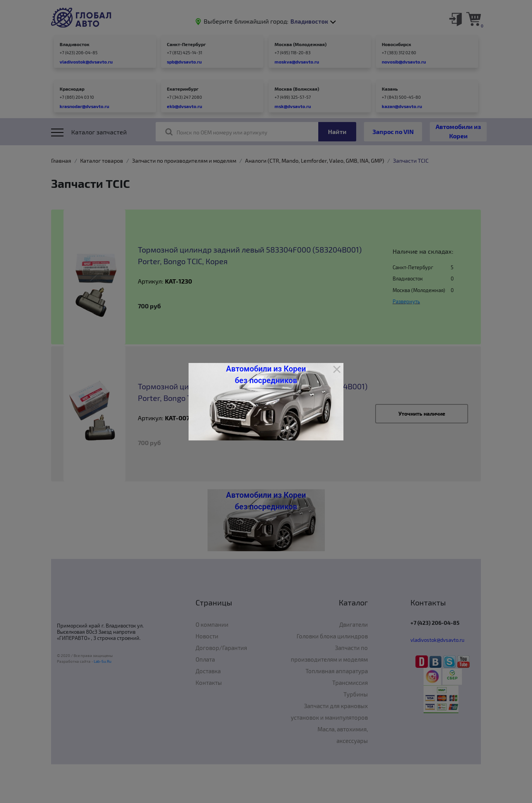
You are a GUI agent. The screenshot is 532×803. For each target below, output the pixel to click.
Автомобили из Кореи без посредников (266, 375)
